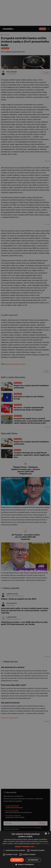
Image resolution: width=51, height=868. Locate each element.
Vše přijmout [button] (17, 860)
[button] (25, 847)
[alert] (25, 434)
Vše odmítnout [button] (33, 860)
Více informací (44, 844)
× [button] (49, 833)
